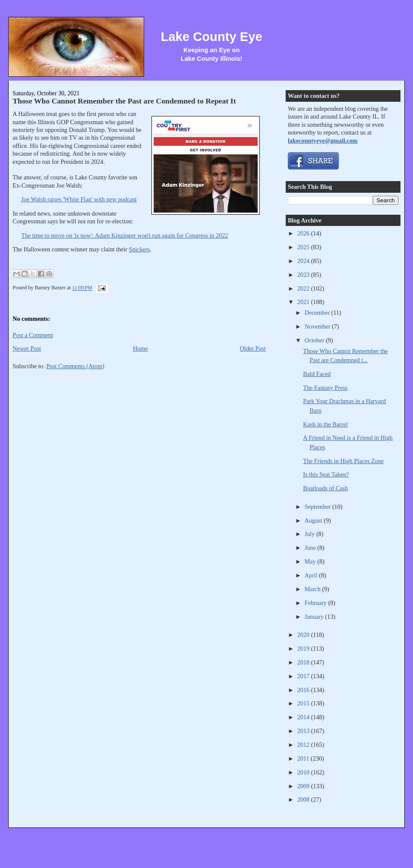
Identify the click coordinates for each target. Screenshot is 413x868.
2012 (304, 745)
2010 (304, 772)
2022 (304, 288)
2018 (304, 662)
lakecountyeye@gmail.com (323, 141)
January (315, 617)
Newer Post (27, 348)
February (317, 603)
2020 (304, 635)
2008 (304, 799)
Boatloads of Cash (325, 488)
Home (140, 348)
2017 (304, 676)
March (314, 589)
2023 (304, 275)
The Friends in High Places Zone (343, 461)
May (311, 561)
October (315, 340)
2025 (304, 247)
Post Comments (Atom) (75, 366)
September (318, 507)
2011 (304, 758)
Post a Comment (33, 335)
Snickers (140, 249)
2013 (304, 731)
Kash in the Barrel (325, 424)
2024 (304, 261)
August (314, 520)
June (311, 548)
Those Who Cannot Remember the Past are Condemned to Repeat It (124, 101)
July (311, 534)
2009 (304, 786)
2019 (304, 649)
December (318, 313)
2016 (304, 690)
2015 (304, 703)
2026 (304, 233)
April (312, 575)
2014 (304, 717)
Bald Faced (317, 374)
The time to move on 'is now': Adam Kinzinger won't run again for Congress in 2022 (125, 235)
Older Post (253, 348)
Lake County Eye (212, 37)
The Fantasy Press (325, 388)
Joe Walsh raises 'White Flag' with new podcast (79, 199)
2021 (304, 302)
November (318, 326)
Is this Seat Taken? (326, 474)
